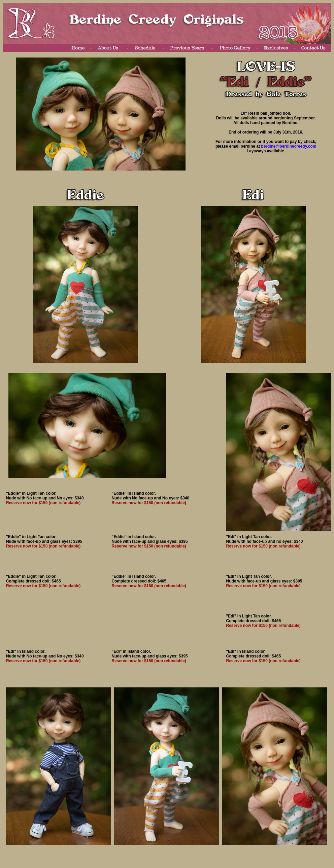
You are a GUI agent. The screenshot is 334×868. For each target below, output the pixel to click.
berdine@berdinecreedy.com (289, 146)
